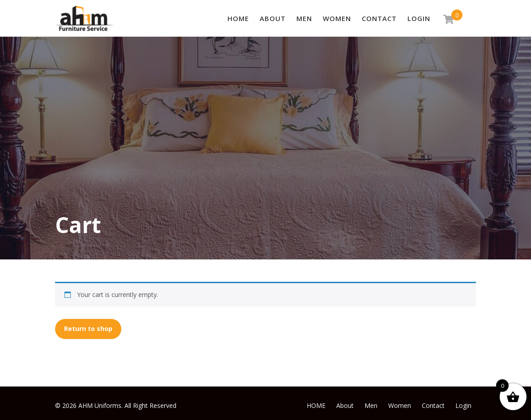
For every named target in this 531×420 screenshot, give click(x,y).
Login (419, 18)
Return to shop (88, 329)
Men (304, 18)
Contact (379, 18)
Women (337, 18)
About (273, 18)
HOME (238, 18)
